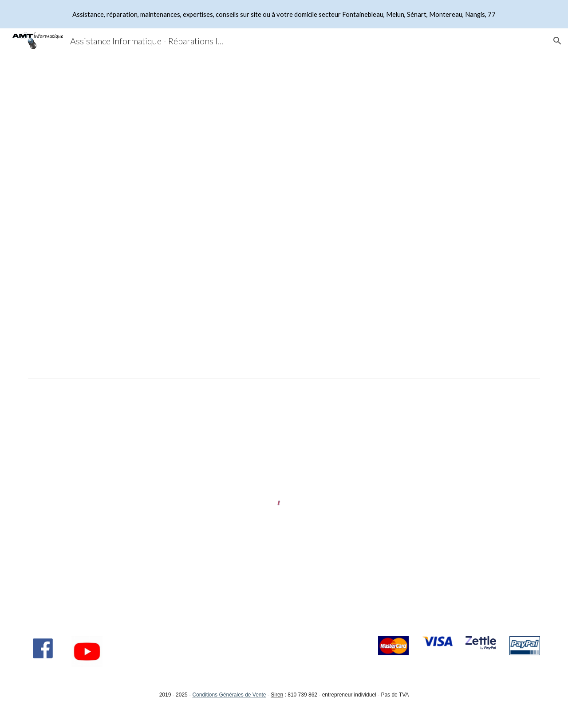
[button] (557, 41)
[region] (284, 14)
